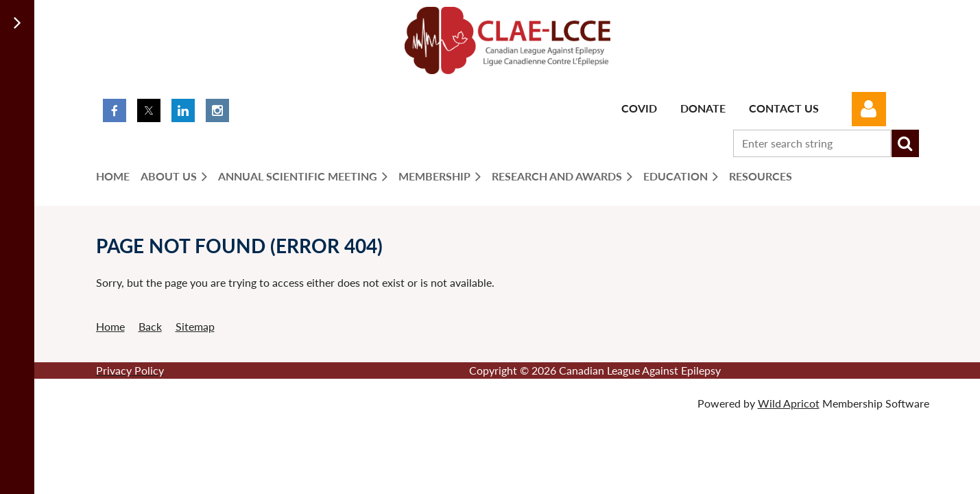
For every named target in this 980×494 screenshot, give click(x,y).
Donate (703, 108)
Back (150, 326)
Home (110, 326)
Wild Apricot (789, 403)
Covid (639, 108)
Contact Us (784, 108)
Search (905, 143)
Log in (869, 109)
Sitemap (195, 326)
